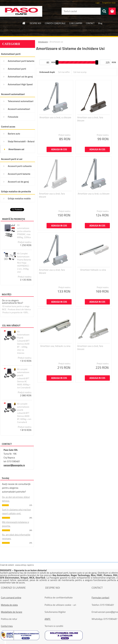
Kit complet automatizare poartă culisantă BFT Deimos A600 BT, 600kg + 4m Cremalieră (24, 413)
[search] (104, 11)
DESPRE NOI (35, 23)
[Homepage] (24, 23)
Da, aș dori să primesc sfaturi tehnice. (16, 499)
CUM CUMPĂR (76, 23)
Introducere (43, 42)
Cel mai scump (80, 72)
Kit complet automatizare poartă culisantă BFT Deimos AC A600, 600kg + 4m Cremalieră (24, 378)
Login (98, 3)
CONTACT (90, 23)
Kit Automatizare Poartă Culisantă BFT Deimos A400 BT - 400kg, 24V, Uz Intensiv (23, 342)
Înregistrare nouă (109, 3)
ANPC (48, 619)
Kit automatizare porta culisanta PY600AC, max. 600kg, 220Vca (24, 231)
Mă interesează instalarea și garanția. (16, 524)
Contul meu (7, 626)
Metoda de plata (9, 605)
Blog (100, 23)
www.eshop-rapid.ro (25, 565)
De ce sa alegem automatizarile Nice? (13, 302)
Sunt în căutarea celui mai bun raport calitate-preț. (16, 511)
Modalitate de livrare (12, 612)
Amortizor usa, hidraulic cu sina (55, 346)
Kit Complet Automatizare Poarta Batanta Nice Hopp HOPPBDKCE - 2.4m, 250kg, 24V (24, 263)
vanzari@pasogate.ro (14, 465)
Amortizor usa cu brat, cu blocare (55, 118)
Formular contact (100, 597)
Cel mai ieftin (64, 72)
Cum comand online (11, 597)
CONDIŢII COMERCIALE (55, 23)
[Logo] (21, 11)
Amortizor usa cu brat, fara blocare (90, 119)
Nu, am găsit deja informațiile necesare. (16, 537)
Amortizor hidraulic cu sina (93, 270)
